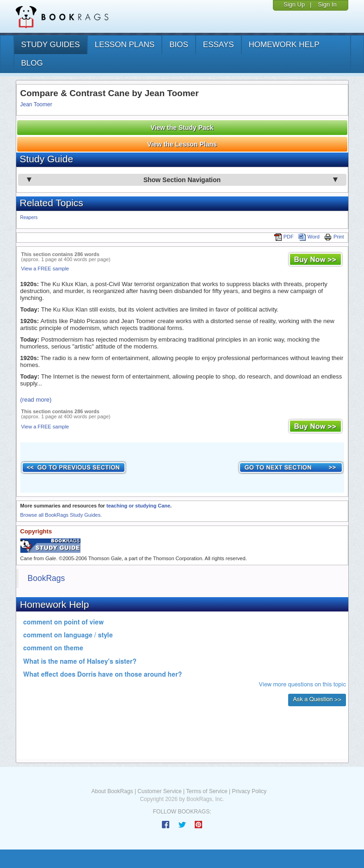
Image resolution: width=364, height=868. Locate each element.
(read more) (36, 400)
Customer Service (159, 791)
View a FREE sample (45, 269)
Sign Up (294, 4)
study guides (51, 45)
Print (334, 237)
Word (309, 237)
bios (179, 45)
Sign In (327, 4)
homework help (284, 45)
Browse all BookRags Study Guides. (61, 515)
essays (219, 45)
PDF (284, 237)
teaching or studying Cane (138, 506)
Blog (32, 63)
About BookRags (112, 791)
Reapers (29, 217)
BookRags (46, 578)
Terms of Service (207, 791)
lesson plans (125, 45)
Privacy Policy (249, 791)
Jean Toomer (36, 104)
